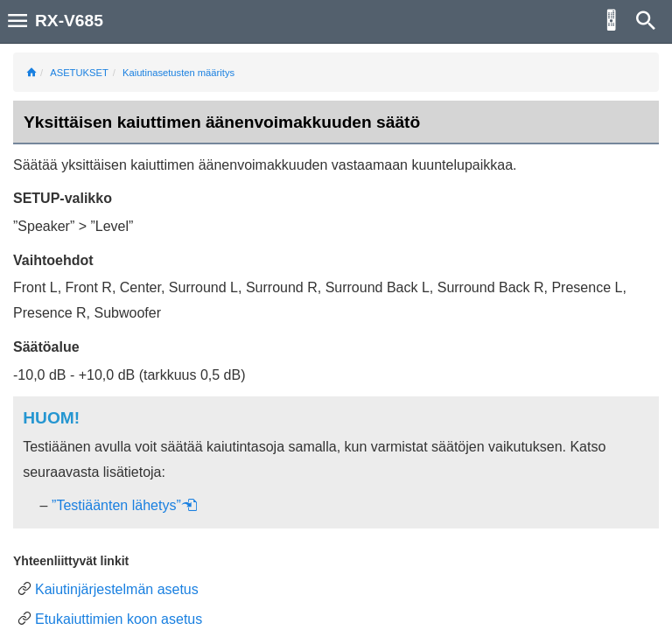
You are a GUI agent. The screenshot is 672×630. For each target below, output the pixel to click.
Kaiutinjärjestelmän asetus (117, 589)
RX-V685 (69, 21)
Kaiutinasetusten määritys (178, 73)
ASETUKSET (79, 73)
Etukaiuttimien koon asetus (119, 619)
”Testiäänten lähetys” (125, 505)
